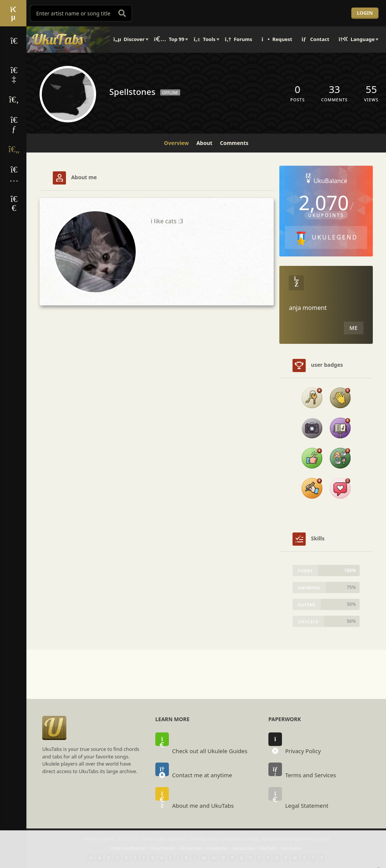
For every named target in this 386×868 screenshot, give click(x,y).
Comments (234, 143)
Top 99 (169, 39)
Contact (315, 39)
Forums (239, 39)
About (204, 143)
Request (277, 39)
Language (357, 39)
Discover (129, 39)
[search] (122, 13)
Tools (205, 39)
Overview (176, 143)
